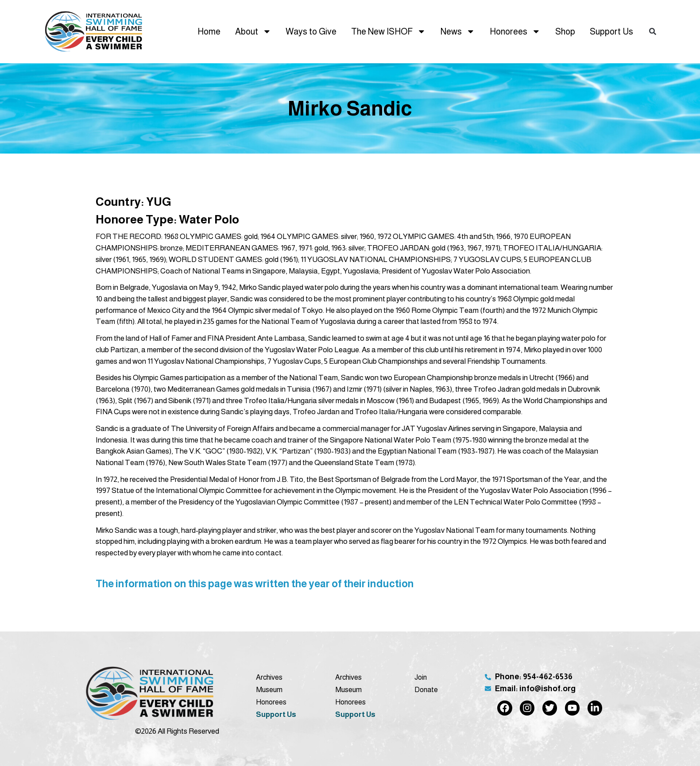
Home (209, 31)
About (253, 31)
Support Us (611, 31)
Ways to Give (311, 31)
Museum (269, 689)
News (458, 31)
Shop (565, 31)
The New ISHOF (389, 31)
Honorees (515, 31)
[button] (652, 32)
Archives (269, 677)
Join (421, 677)
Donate (426, 689)
